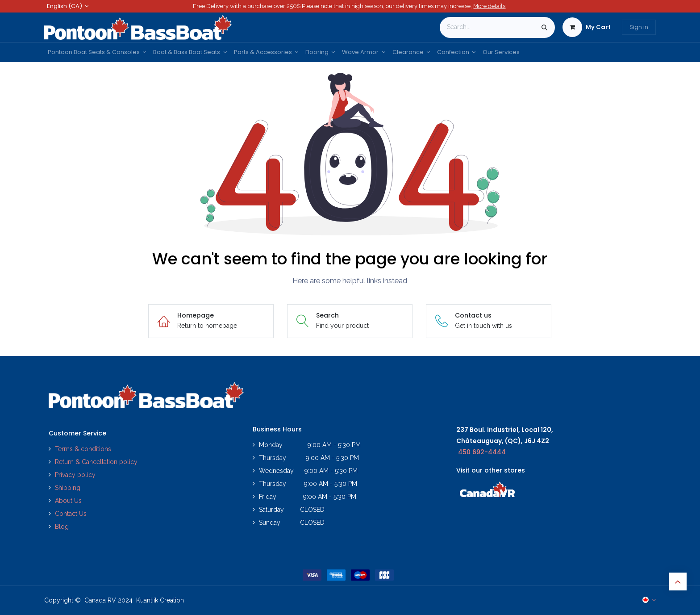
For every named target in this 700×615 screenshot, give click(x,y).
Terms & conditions (83, 449)
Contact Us (71, 514)
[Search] (544, 27)
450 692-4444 (482, 452)
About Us (68, 501)
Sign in (639, 27)
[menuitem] (97, 52)
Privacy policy (76, 475)
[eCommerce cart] (587, 27)
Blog (62, 527)
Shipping (68, 488)
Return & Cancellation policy (96, 462)
